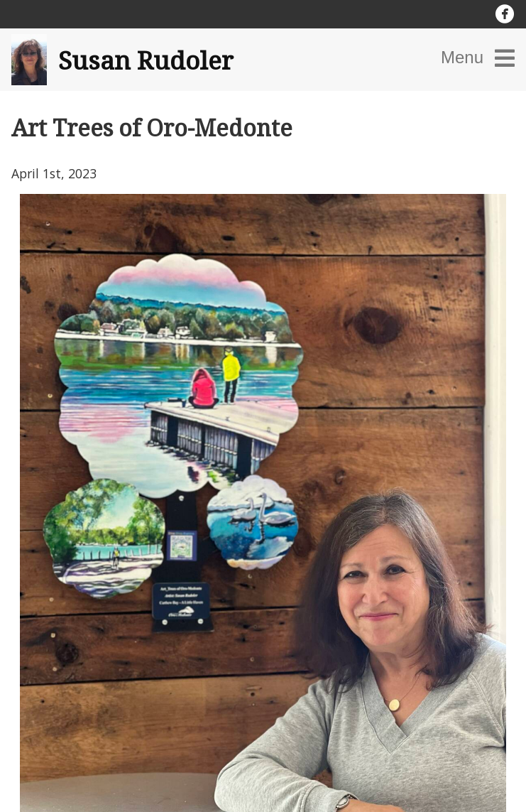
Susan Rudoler (146, 60)
